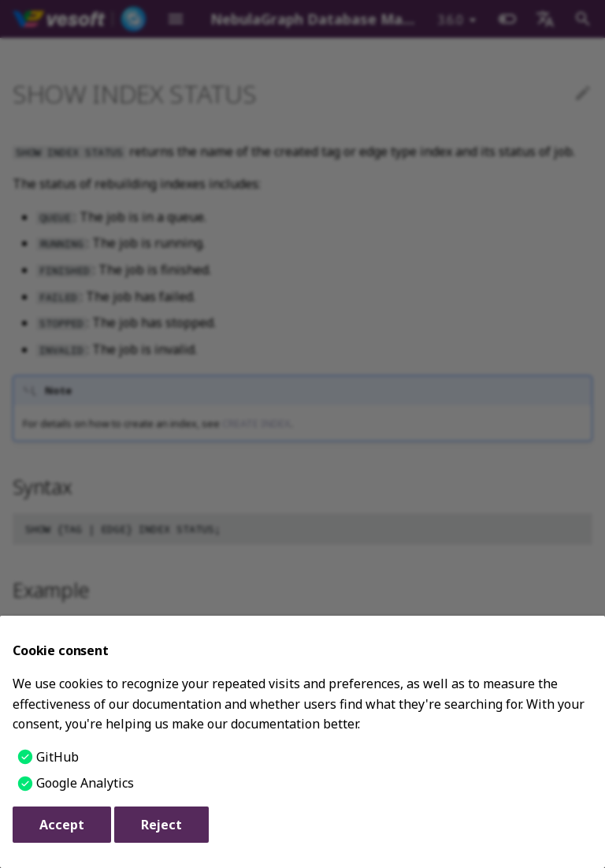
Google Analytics (85, 783)
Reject (161, 825)
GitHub (58, 757)
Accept (62, 825)
